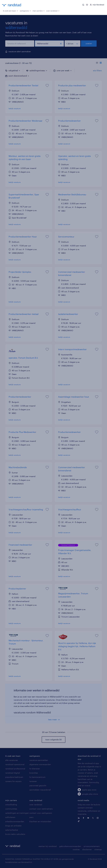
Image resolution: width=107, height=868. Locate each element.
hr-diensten (35, 769)
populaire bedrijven (14, 777)
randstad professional (15, 769)
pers (31, 817)
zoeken (89, 43)
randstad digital (13, 773)
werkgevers (25, 11)
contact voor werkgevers (41, 813)
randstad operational (15, 764)
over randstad (53, 11)
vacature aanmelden (39, 760)
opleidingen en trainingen (17, 813)
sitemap (98, 849)
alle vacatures (12, 760)
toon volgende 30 (53, 740)
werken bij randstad (48, 846)
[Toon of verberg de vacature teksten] (99, 63)
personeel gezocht (38, 785)
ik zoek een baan (11, 11)
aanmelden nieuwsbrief (40, 790)
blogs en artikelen (13, 826)
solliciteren (10, 817)
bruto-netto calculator (15, 834)
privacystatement (92, 846)
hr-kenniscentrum (37, 777)
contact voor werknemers (41, 809)
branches (34, 773)
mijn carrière (39, 11)
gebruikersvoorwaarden (70, 846)
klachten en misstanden (40, 821)
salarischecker (12, 830)
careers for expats (13, 781)
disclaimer (87, 849)
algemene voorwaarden (40, 764)
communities (11, 809)
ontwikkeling (11, 805)
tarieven (33, 781)
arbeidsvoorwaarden (15, 821)
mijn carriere (11, 800)
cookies (76, 849)
